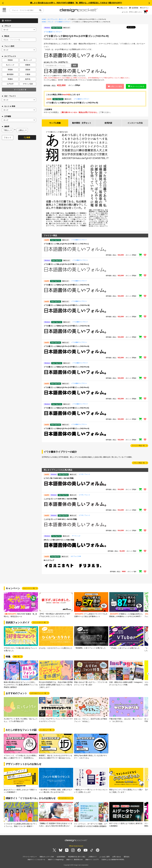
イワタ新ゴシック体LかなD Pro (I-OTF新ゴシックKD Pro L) (66, 244)
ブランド (6, 26)
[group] (21, 605)
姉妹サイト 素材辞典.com (75, 860)
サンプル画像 (55, 123)
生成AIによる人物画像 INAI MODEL (113, 860)
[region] (95, 71)
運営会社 (127, 857)
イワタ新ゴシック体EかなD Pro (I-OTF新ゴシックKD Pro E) (66, 387)
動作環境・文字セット (82, 123)
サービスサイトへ (65, 798)
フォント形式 (8, 46)
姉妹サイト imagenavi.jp (56, 860)
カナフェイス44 (76, 556)
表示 (75, 65)
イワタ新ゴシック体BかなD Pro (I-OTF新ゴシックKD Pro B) (66, 346)
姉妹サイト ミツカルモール (36, 860)
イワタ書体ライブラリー (63, 22)
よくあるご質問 (104, 857)
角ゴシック (63, 19)
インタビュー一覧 (46, 730)
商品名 (6, 36)
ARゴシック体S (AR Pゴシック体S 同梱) (59, 540)
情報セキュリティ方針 (47, 857)
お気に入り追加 (115, 86)
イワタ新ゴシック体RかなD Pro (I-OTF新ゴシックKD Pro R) (72, 103)
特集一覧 (17, 657)
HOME (44, 19)
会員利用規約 (61, 857)
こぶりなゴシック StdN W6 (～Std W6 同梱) (60, 499)
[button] (3, 3)
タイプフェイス (52, 19)
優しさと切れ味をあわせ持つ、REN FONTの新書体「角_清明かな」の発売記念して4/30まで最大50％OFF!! (76, 3)
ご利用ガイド (92, 857)
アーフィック (76, 536)
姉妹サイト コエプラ (92, 860)
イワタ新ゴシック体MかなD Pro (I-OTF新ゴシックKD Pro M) (67, 305)
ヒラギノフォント (85, 474)
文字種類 (6, 116)
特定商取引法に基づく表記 (77, 857)
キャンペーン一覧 (29, 588)
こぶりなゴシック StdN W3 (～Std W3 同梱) (60, 519)
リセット (8, 137)
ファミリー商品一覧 (138, 446)
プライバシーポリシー (30, 857)
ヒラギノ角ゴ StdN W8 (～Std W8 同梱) (59, 478)
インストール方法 (135, 123)
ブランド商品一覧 (139, 463)
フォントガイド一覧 (39, 622)
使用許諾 (108, 123)
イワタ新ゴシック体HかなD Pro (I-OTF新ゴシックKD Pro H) (66, 428)
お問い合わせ (117, 857)
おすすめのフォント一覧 (38, 693)
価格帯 (6, 126)
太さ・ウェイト (9, 96)
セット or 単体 (9, 106)
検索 (27, 137)
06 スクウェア (49, 560)
